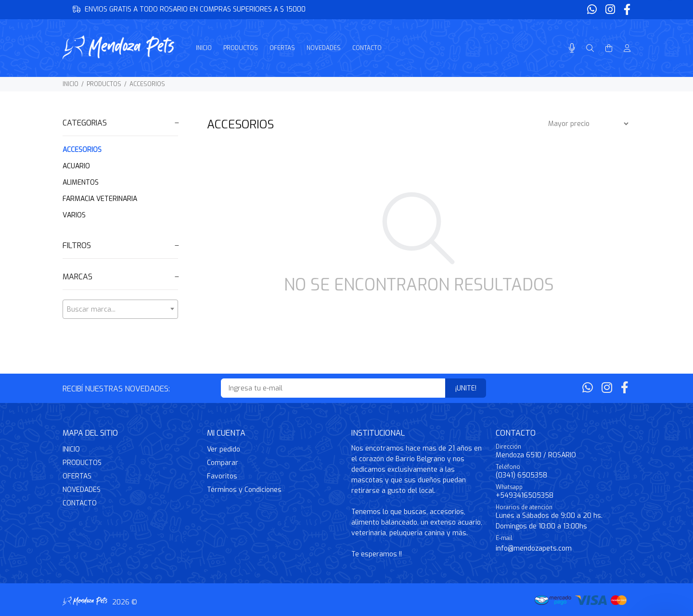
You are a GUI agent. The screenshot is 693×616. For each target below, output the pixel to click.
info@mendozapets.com (534, 548)
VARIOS (74, 215)
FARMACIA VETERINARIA (100, 199)
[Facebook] (626, 10)
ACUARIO (76, 166)
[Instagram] (610, 10)
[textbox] (120, 310)
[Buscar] (590, 49)
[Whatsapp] (593, 10)
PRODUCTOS (104, 84)
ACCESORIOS (147, 84)
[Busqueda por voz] (572, 48)
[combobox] (120, 309)
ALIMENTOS (81, 182)
